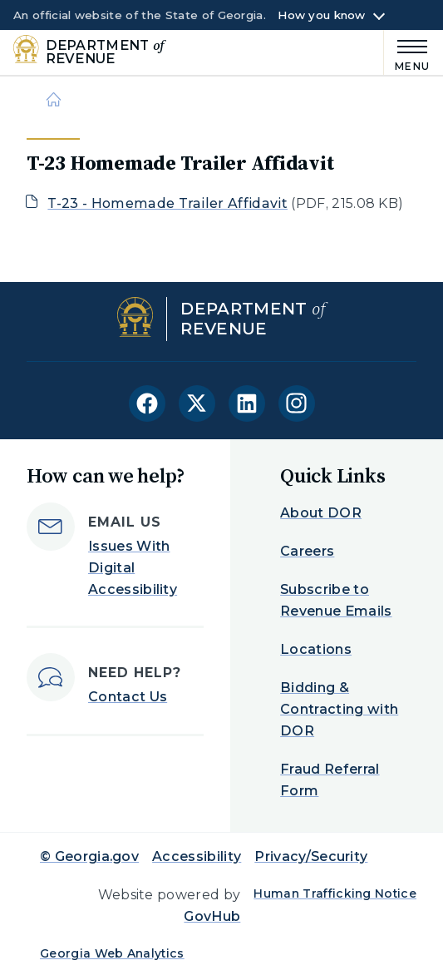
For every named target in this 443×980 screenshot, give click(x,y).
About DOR (321, 513)
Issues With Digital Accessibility (133, 568)
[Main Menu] (407, 53)
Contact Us (128, 697)
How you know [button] (321, 15)
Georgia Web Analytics (112, 953)
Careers (307, 551)
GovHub (212, 916)
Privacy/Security (311, 856)
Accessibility (197, 856)
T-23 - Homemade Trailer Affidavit (167, 203)
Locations (316, 649)
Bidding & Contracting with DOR (339, 709)
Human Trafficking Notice (335, 893)
